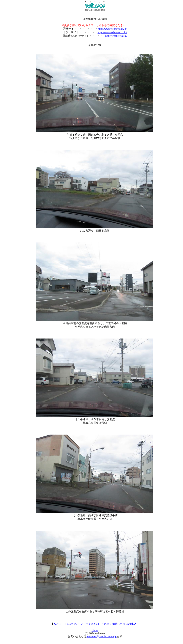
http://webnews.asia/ (116, 36)
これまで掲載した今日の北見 (119, 624)
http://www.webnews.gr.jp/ (112, 29)
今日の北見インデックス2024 (81, 624)
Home (95, 630)
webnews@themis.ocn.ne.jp (102, 636)
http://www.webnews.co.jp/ (112, 32)
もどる (57, 624)
